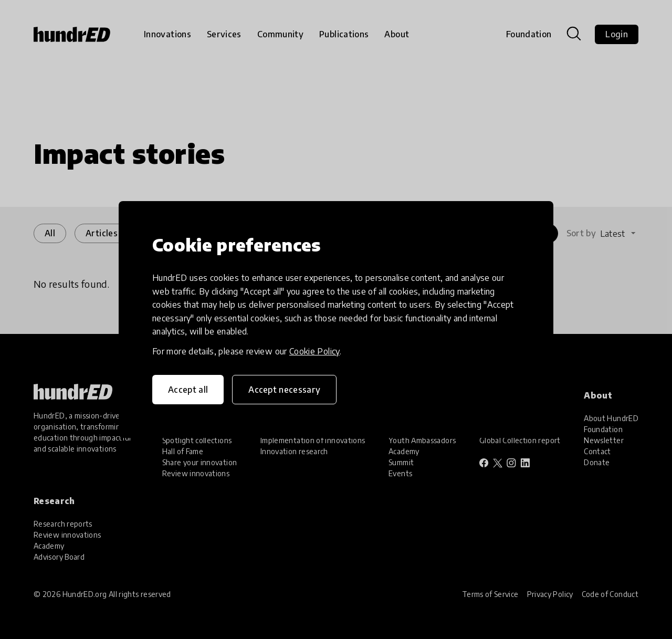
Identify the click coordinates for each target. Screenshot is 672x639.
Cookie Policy (314, 351)
